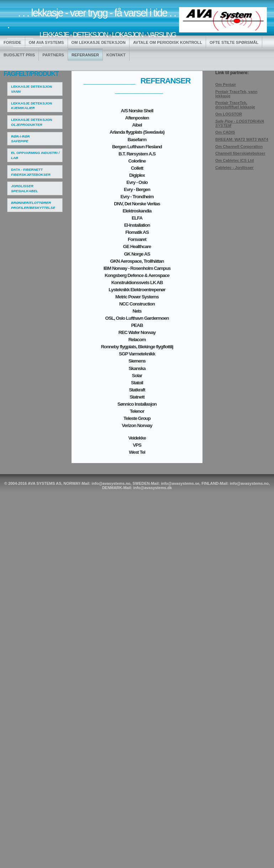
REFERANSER (85, 55)
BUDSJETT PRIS (19, 55)
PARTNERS (53, 55)
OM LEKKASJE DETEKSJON (99, 42)
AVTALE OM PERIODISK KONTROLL (168, 42)
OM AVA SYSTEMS (46, 42)
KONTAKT (116, 55)
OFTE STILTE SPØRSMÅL (234, 42)
